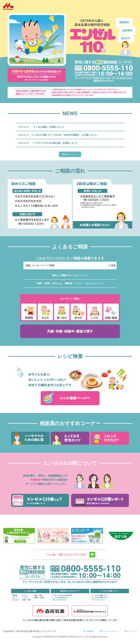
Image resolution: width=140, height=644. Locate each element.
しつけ (25, 598)
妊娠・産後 (26, 600)
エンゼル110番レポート (100, 598)
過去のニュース (70, 154)
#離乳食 (68, 283)
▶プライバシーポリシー (109, 631)
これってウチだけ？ (59, 600)
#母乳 (47, 283)
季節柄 (15, 595)
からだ (15, 598)
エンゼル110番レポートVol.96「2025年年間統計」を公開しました (64, 135)
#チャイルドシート (94, 283)
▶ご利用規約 (88, 631)
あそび (25, 595)
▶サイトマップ (131, 631)
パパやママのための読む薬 (62, 595)
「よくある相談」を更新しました (48, 127)
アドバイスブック (98, 600)
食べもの (16, 600)
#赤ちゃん (57, 283)
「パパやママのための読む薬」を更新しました (54, 143)
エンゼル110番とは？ (100, 595)
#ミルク (79, 283)
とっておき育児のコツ (60, 598)
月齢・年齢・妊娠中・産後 (39, 597)
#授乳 (39, 283)
